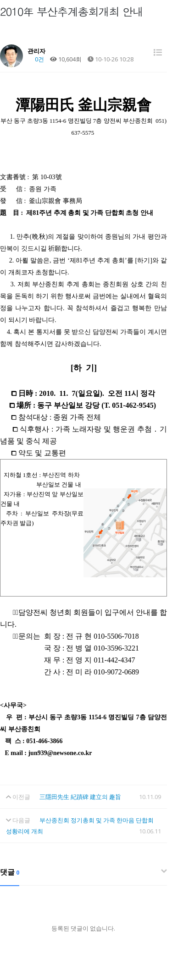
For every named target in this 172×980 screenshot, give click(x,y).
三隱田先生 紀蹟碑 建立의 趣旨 (80, 797)
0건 (36, 59)
